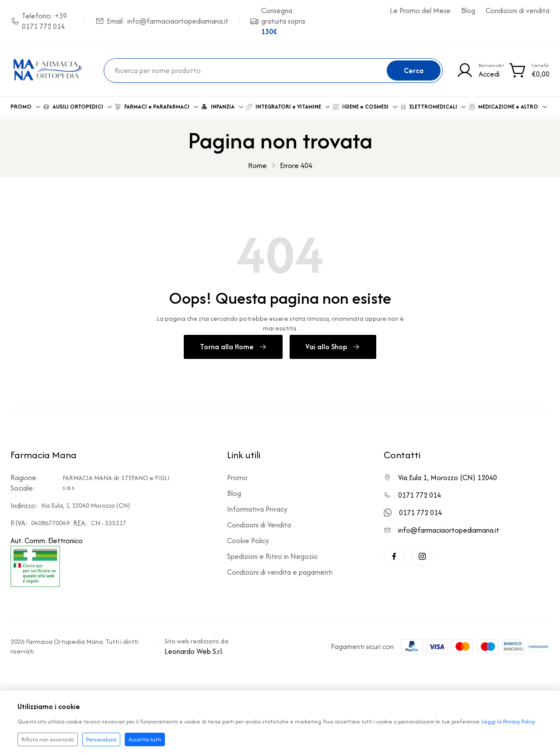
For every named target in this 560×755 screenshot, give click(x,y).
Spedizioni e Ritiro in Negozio (272, 553)
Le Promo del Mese (420, 11)
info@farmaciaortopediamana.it (449, 527)
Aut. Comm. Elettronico (47, 558)
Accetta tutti (145, 739)
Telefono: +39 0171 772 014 (39, 21)
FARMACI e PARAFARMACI (157, 105)
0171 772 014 (420, 492)
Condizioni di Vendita (259, 522)
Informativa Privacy (257, 506)
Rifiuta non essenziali (48, 739)
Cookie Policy (248, 537)
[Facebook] (394, 553)
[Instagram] (422, 553)
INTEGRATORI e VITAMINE (289, 105)
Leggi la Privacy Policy (508, 722)
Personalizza (101, 739)
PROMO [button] (26, 105)
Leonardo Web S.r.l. (194, 648)
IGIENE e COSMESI (366, 105)
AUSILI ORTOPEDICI (78, 105)
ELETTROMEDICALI (434, 105)
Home (257, 162)
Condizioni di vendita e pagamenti (280, 569)
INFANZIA (223, 105)
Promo (237, 474)
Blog (468, 11)
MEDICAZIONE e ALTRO (508, 105)
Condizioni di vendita (518, 11)
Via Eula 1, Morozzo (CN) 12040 (448, 474)
